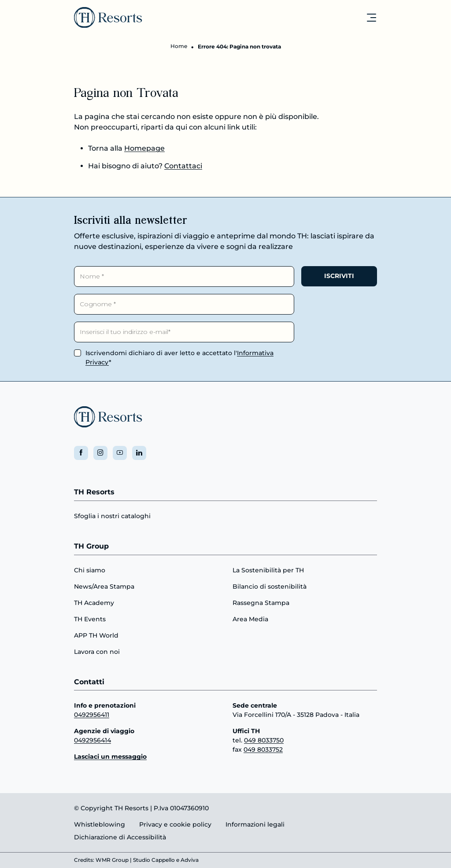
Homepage (144, 149)
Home (179, 46)
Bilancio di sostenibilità (270, 586)
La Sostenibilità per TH (268, 570)
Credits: (84, 860)
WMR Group (112, 860)
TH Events (90, 619)
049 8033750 (264, 740)
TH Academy (94, 602)
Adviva (190, 860)
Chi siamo (90, 570)
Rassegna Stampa (261, 602)
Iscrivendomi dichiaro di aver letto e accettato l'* (179, 357)
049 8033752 (263, 749)
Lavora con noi (97, 651)
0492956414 (92, 740)
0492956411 (92, 715)
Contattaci (183, 166)
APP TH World (96, 635)
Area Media (250, 619)
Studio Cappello (154, 860)
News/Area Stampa (104, 586)
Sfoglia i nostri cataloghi (112, 516)
